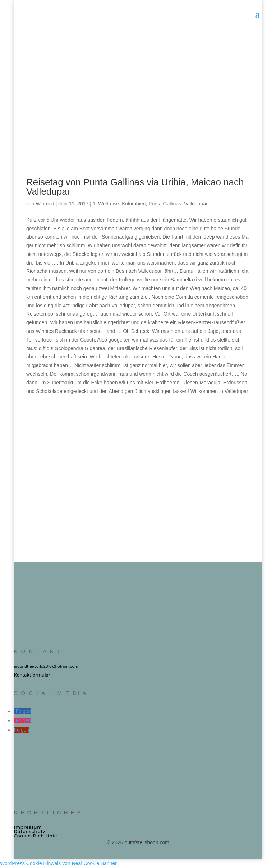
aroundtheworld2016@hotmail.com (46, 666)
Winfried (45, 204)
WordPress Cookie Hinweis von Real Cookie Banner (58, 863)
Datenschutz (30, 831)
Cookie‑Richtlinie (35, 836)
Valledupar (196, 204)
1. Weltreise (106, 204)
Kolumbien (134, 204)
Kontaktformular (32, 675)
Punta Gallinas (165, 204)
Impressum (28, 827)
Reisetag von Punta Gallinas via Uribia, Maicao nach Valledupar (135, 187)
